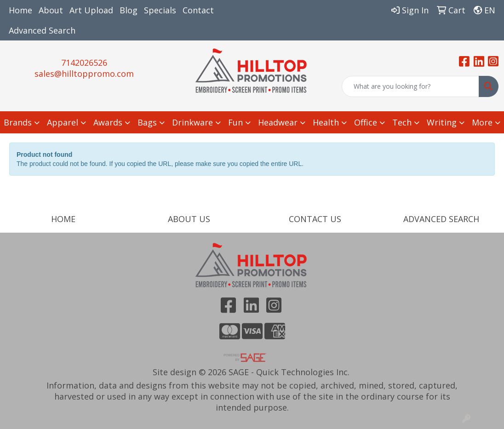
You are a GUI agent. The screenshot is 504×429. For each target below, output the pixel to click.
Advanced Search (42, 30)
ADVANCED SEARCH (441, 219)
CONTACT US (315, 219)
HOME (63, 219)
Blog (129, 10)
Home (20, 10)
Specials (160, 10)
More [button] (482, 122)
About (51, 10)
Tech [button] (402, 122)
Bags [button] (147, 122)
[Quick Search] (410, 86)
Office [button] (366, 122)
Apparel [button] (63, 122)
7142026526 (84, 63)
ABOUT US (189, 219)
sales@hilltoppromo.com (84, 74)
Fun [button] (235, 122)
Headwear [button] (278, 122)
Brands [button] (18, 122)
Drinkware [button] (192, 122)
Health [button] (326, 122)
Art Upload (91, 10)
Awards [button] (108, 122)
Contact (198, 10)
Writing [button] (442, 122)
